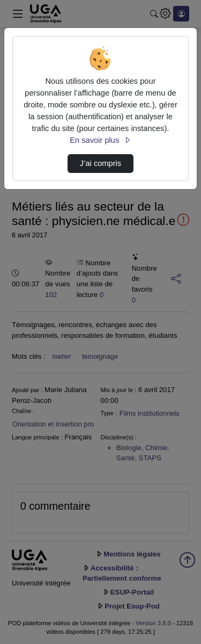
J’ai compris (100, 163)
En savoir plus (100, 140)
